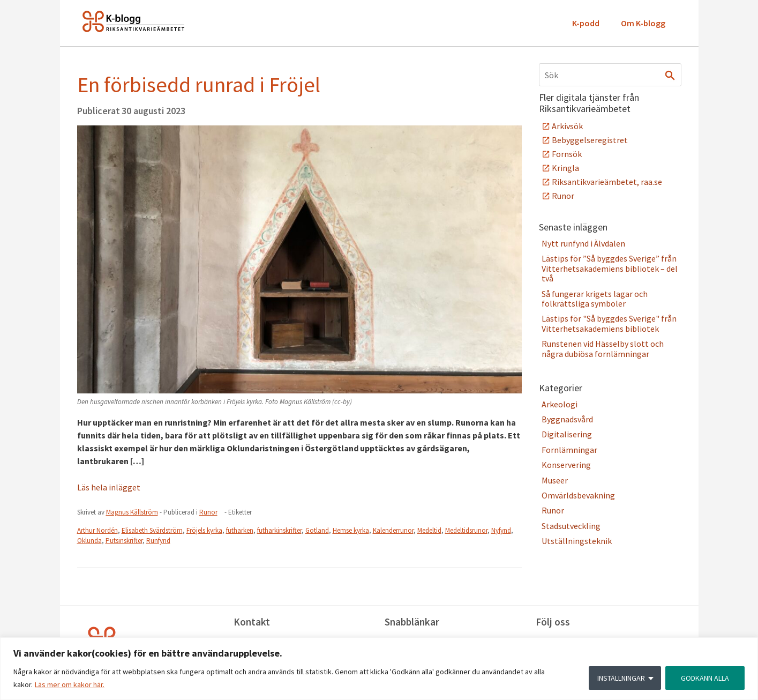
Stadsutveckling (571, 526)
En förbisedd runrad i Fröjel (199, 85)
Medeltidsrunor (466, 530)
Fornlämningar (569, 450)
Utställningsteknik (577, 541)
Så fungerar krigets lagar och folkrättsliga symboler (595, 299)
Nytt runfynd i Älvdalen (583, 243)
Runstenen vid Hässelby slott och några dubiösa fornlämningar (603, 348)
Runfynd (158, 541)
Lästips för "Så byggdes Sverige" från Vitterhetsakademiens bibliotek (609, 323)
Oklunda (89, 541)
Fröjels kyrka (204, 530)
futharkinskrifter (279, 530)
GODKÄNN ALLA (705, 678)
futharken (240, 530)
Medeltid (429, 530)
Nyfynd (501, 530)
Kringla (565, 168)
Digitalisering (567, 434)
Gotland (317, 530)
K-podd (586, 23)
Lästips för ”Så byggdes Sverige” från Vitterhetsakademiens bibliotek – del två (610, 268)
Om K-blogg (643, 23)
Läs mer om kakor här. (70, 684)
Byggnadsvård (567, 419)
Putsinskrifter (124, 541)
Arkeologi (560, 404)
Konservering (566, 465)
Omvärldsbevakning (578, 495)
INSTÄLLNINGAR (621, 678)
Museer (555, 480)
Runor (208, 512)
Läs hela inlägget (109, 487)
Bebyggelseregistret (590, 140)
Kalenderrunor (393, 530)
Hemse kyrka (351, 530)
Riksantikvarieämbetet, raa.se (607, 182)
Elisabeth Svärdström (152, 530)
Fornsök (567, 154)
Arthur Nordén (97, 530)
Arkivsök (567, 126)
